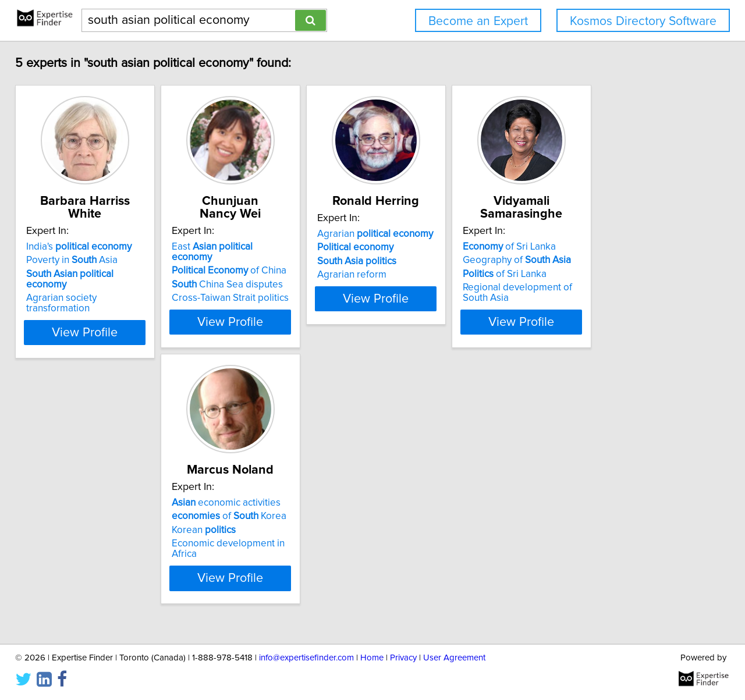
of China (266, 260)
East (271, 247)
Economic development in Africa (104, 556)
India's (87, 247)
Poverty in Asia (80, 260)
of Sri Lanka (605, 247)
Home (372, 658)
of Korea (92, 529)
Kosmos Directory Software (643, 21)
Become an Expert (478, 21)
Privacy (403, 658)
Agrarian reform (418, 287)
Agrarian (441, 247)
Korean (66, 543)
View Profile (108, 322)
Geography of (612, 260)
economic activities (89, 516)
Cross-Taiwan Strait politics (267, 287)
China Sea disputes (265, 274)
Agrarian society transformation (102, 287)
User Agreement (454, 658)
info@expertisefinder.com (306, 658)
